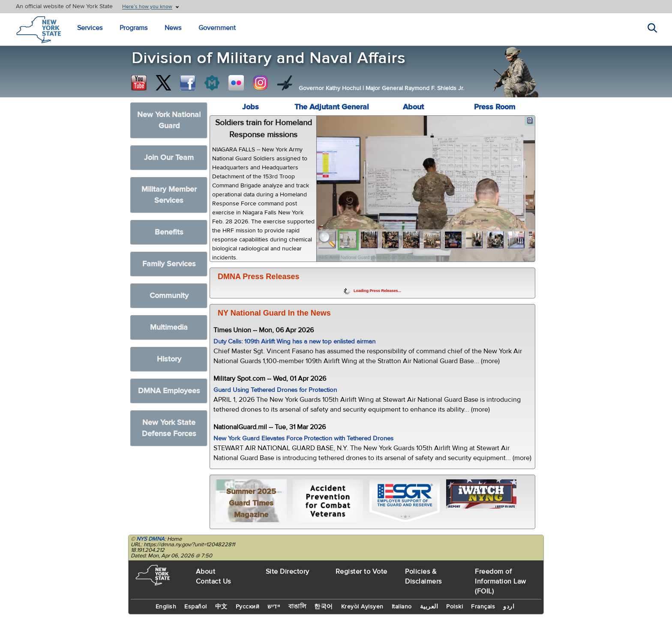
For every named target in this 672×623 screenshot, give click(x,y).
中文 (221, 607)
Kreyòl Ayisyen (362, 607)
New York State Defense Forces (169, 428)
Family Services (169, 264)
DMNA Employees (169, 391)
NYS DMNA (150, 539)
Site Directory (288, 572)
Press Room (495, 107)
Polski (454, 607)
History (169, 359)
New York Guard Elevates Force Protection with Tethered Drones (303, 438)
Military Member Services (169, 195)
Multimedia (169, 327)
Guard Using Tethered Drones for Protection (275, 390)
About (413, 107)
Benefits (169, 232)
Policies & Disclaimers (423, 576)
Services (90, 28)
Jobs (250, 107)
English (166, 607)
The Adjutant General (332, 107)
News (173, 28)
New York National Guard (169, 120)
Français (483, 607)
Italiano (402, 607)
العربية (429, 607)
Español (196, 607)
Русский (248, 607)
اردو (509, 607)
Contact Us (213, 581)
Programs (133, 28)
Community (169, 296)
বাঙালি (297, 607)
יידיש (274, 607)
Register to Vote (361, 572)
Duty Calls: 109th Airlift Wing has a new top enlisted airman (294, 342)
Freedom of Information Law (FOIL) (501, 581)
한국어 (324, 607)
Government (217, 28)
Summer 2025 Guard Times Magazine (251, 503)
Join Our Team (169, 158)
